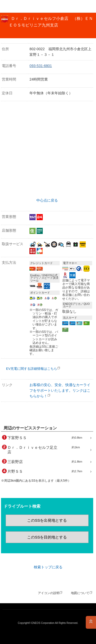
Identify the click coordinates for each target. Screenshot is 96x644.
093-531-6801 (41, 66)
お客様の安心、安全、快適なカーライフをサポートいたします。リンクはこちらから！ (60, 391)
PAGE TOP (91, 622)
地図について (80, 593)
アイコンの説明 (49, 593)
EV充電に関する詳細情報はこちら (32, 369)
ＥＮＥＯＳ (17, 6)
